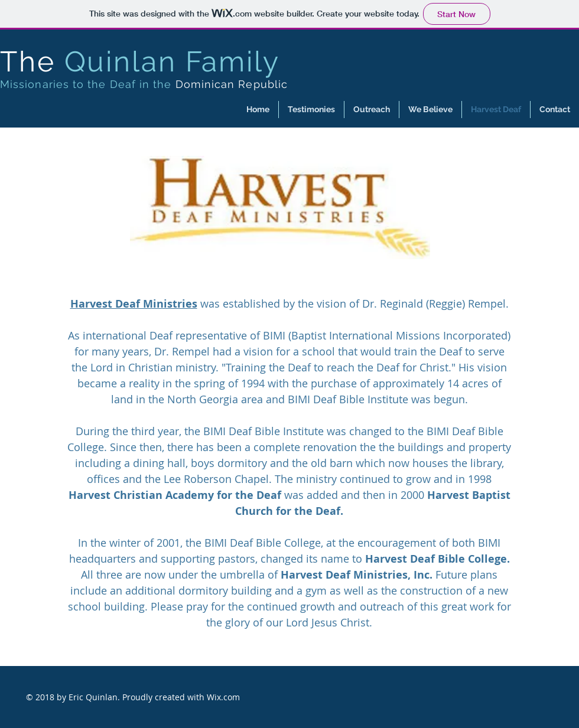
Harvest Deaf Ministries (134, 304)
